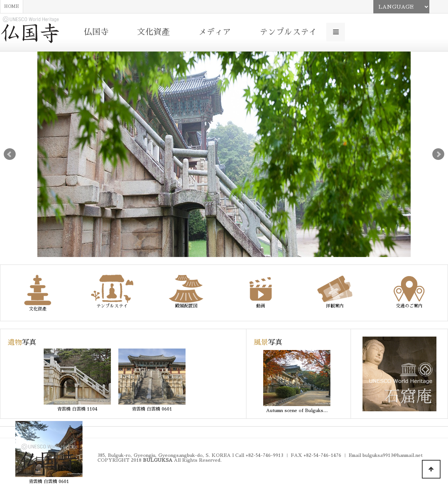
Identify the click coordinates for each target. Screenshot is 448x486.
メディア (215, 32)
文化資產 (153, 32)
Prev (10, 154)
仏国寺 (96, 32)
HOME (12, 7)
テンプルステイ (288, 32)
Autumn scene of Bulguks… (297, 411)
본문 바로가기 (0, 0)
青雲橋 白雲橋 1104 (77, 409)
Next (438, 154)
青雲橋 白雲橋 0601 (152, 409)
